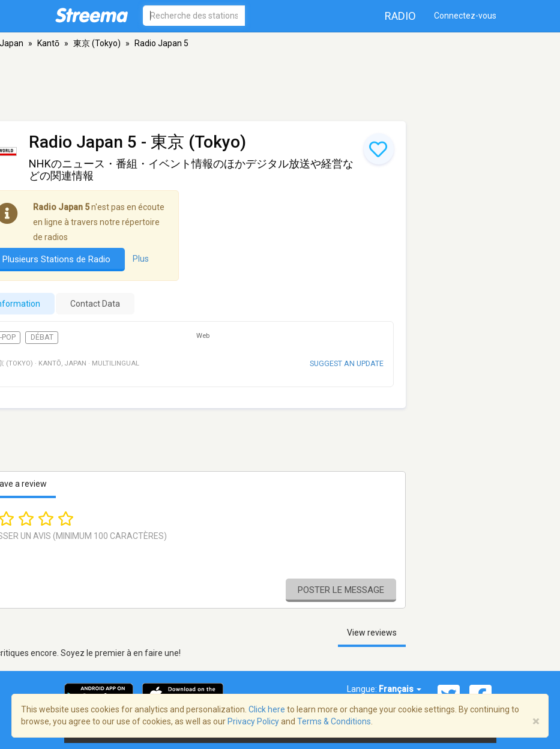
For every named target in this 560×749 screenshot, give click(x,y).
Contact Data (95, 304)
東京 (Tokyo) (97, 43)
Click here (267, 709)
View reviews (372, 633)
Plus (141, 259)
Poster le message (341, 590)
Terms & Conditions (334, 721)
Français (400, 689)
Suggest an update (347, 363)
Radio (400, 16)
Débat (42, 337)
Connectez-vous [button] (465, 16)
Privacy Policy (253, 721)
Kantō (48, 43)
